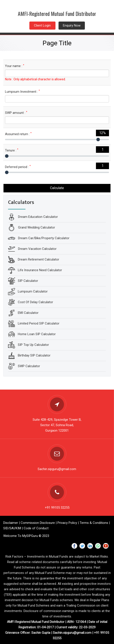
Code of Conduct (36, 528)
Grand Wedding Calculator (36, 227)
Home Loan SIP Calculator (37, 334)
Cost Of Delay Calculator (35, 302)
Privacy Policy (67, 523)
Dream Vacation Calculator (37, 249)
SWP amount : (16, 113)
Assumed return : (18, 134)
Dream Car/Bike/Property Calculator (43, 238)
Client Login (42, 25)
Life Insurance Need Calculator (40, 270)
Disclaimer (11, 523)
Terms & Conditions (94, 523)
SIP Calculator (28, 281)
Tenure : (12, 150)
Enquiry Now (72, 25)
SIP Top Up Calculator (33, 345)
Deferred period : (18, 167)
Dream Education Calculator (38, 217)
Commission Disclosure (38, 523)
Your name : (15, 66)
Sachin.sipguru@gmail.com (57, 469)
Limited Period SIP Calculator (39, 323)
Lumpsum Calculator (33, 291)
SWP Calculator (29, 366)
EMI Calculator (28, 313)
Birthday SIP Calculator (34, 355)
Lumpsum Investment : (22, 92)
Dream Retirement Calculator (39, 259)
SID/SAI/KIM (12, 528)
